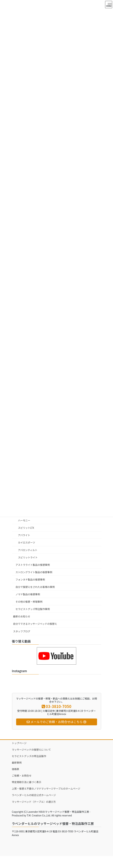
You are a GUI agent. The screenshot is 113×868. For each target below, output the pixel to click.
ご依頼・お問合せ (22, 776)
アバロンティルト (28, 550)
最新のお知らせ (22, 616)
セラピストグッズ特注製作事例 (33, 609)
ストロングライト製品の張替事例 (34, 572)
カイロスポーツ (27, 542)
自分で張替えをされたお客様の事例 (35, 587)
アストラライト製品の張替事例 (33, 565)
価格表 (16, 769)
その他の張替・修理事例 (29, 602)
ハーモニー (24, 520)
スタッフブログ (22, 631)
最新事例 (17, 763)
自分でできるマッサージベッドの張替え (35, 624)
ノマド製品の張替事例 (28, 594)
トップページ (19, 743)
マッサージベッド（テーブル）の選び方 (34, 802)
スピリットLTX (26, 528)
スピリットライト (28, 557)
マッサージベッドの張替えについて (31, 750)
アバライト (24, 535)
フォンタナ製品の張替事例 (30, 579)
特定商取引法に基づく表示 (27, 782)
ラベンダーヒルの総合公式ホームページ (34, 795)
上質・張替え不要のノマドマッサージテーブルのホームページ (46, 789)
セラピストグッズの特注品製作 (29, 756)
